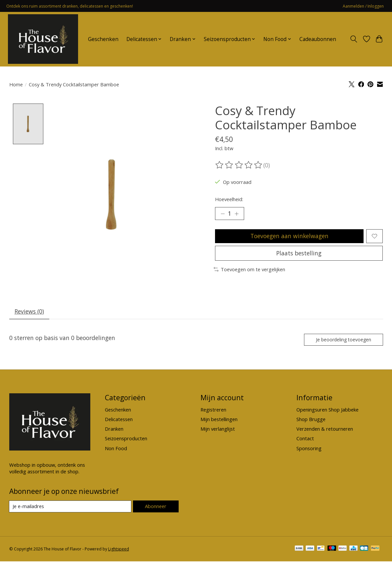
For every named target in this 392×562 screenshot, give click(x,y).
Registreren (213, 410)
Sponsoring (309, 449)
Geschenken (103, 39)
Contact (305, 439)
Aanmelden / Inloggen (363, 6)
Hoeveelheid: (229, 199)
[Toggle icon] (353, 39)
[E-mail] (70, 507)
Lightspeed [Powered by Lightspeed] (119, 550)
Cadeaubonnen (318, 39)
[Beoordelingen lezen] (239, 165)
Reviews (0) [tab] (29, 312)
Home (16, 84)
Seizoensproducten (126, 439)
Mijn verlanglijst (218, 430)
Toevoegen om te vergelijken (250, 270)
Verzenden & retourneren (325, 430)
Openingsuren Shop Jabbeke (327, 410)
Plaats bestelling (299, 253)
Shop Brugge (311, 420)
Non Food (116, 449)
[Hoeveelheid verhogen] (237, 214)
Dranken (114, 430)
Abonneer (156, 507)
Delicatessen (119, 420)
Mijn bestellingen (219, 420)
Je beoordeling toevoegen (343, 340)
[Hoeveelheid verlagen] (222, 214)
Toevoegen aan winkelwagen (289, 236)
